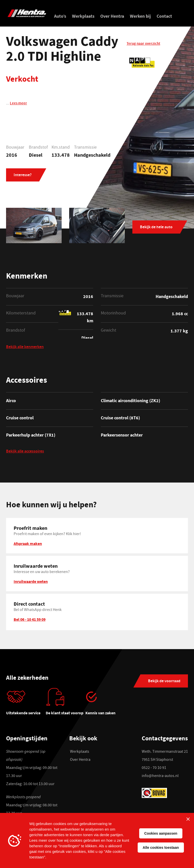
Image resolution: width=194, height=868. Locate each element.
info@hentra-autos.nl (160, 776)
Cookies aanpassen (161, 833)
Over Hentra (112, 16)
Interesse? (23, 176)
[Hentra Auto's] (27, 13)
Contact (164, 16)
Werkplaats (83, 16)
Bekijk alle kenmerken (25, 347)
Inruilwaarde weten (31, 581)
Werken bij (140, 16)
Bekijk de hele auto (156, 227)
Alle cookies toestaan (161, 848)
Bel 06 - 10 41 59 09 (30, 619)
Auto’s (60, 16)
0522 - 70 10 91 (154, 768)
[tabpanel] (26, 703)
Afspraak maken (28, 543)
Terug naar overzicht (143, 45)
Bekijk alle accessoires (25, 451)
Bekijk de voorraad (164, 681)
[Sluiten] (188, 819)
